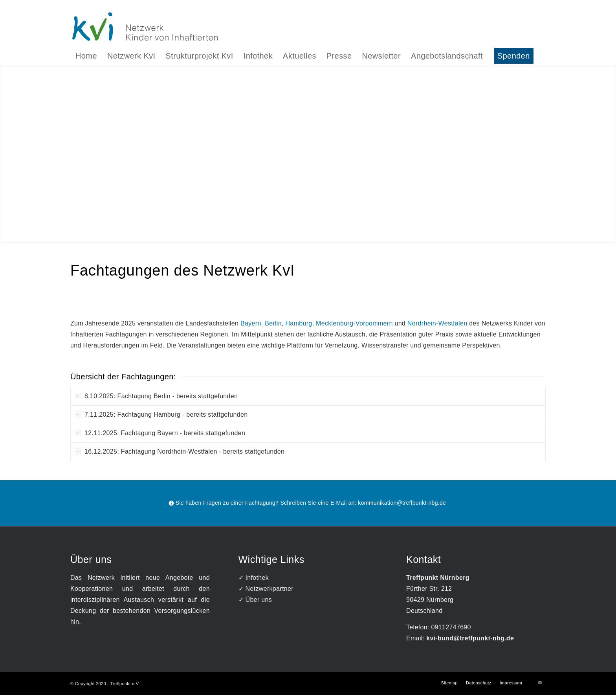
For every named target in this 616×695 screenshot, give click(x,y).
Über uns (259, 600)
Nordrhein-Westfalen (437, 323)
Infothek (257, 578)
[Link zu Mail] (540, 682)
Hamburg (299, 323)
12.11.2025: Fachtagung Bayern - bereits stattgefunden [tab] (160, 433)
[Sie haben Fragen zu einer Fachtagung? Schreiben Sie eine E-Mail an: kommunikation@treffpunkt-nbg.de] (308, 503)
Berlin (273, 323)
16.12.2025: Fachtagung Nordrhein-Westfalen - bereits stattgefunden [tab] (180, 451)
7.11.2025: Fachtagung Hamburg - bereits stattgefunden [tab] (161, 415)
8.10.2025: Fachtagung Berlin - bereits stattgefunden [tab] (156, 396)
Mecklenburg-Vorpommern (354, 323)
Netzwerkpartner (269, 589)
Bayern (251, 323)
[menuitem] (86, 56)
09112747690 (451, 627)
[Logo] (308, 26)
